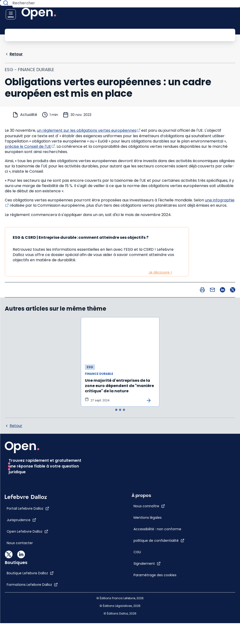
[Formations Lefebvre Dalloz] (128, 571)
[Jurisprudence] (21, 573)
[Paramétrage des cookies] (128, 519)
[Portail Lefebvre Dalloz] (28, 562)
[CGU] (106, 496)
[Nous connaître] (118, 450)
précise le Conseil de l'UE (28, 146)
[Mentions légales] (117, 462)
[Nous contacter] (20, 596)
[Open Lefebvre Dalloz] (27, 585)
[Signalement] (116, 507)
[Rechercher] (109, 34)
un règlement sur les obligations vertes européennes (87, 130)
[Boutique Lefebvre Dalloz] (126, 559)
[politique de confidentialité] (128, 484)
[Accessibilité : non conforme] (126, 473)
